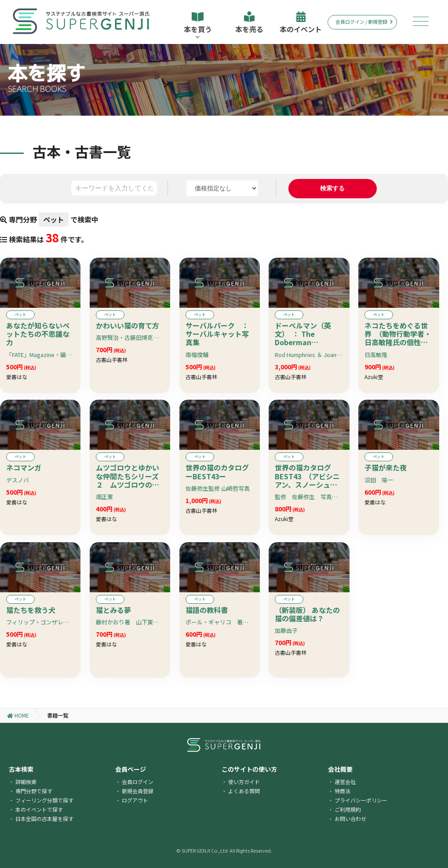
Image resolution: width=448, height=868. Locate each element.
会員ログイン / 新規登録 (364, 22)
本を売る (249, 23)
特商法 (342, 791)
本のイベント (301, 23)
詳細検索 (26, 782)
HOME (18, 715)
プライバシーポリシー (361, 800)
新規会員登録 (138, 791)
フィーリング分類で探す (44, 800)
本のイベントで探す (39, 809)
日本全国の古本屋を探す (44, 819)
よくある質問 (244, 791)
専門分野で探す (34, 791)
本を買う (198, 25)
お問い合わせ (350, 819)
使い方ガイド (244, 782)
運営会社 (345, 782)
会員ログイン (138, 782)
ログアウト (135, 800)
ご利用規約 (348, 809)
